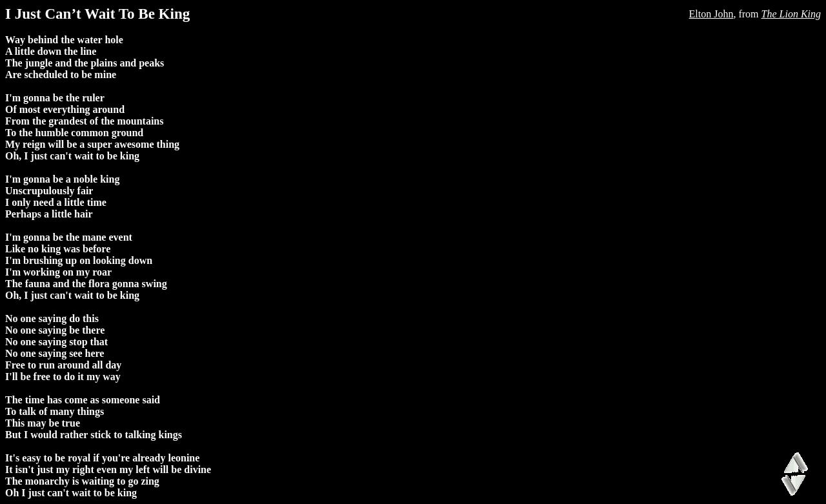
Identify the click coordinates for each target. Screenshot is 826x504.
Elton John (711, 14)
